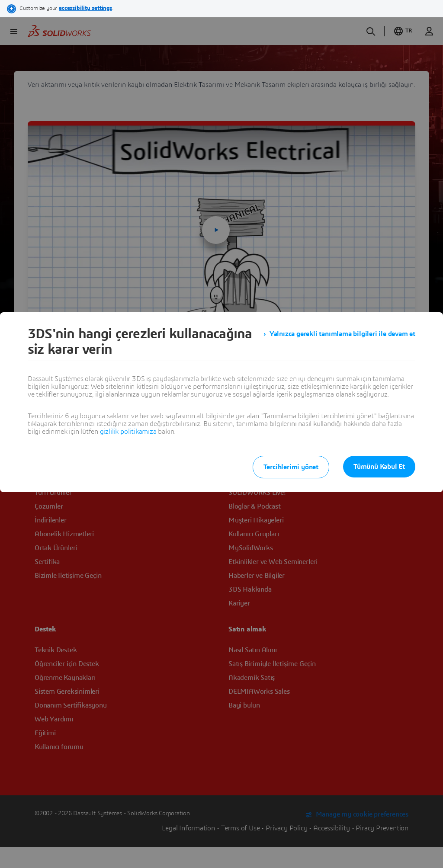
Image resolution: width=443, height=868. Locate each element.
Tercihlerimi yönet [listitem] (291, 467)
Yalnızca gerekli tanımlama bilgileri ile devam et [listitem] (342, 334)
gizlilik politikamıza (128, 432)
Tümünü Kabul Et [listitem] (379, 467)
